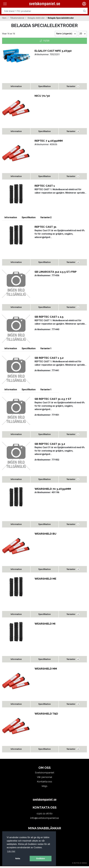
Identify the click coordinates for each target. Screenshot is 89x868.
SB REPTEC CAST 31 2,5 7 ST (53, 400)
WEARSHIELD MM (46, 670)
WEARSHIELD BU (45, 535)
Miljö (44, 788)
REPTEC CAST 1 (45, 186)
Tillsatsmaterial (17, 18)
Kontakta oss (44, 783)
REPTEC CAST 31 (45, 227)
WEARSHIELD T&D (46, 715)
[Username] (41, 11)
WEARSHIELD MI (45, 625)
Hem (4, 18)
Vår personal (44, 779)
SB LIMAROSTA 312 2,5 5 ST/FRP (56, 272)
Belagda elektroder (36, 18)
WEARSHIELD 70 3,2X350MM (53, 490)
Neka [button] (18, 858)
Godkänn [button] (41, 858)
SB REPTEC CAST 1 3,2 (49, 358)
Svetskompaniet (45, 774)
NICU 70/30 (42, 96)
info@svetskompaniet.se (45, 820)
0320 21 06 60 (45, 815)
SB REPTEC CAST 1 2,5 (49, 317)
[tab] (16, 86)
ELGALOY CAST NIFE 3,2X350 (53, 51)
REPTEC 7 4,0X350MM (49, 141)
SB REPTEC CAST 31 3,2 (50, 445)
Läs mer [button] (11, 851)
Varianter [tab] (73, 86)
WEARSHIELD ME (45, 580)
